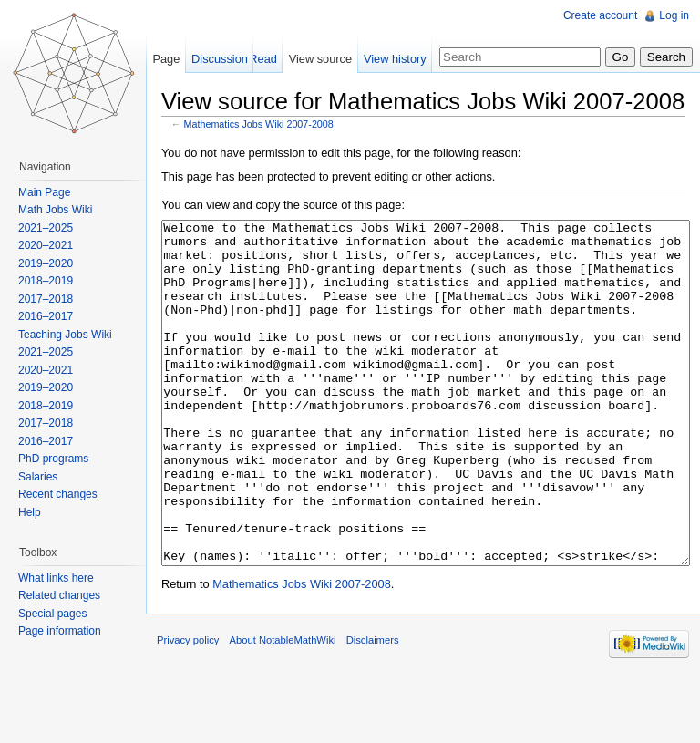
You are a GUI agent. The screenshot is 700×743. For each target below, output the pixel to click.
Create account (600, 15)
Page (166, 59)
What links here (56, 578)
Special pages (52, 614)
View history (395, 59)
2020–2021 (46, 245)
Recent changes (58, 494)
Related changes (59, 595)
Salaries (38, 477)
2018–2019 (46, 281)
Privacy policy (188, 708)
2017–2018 (46, 299)
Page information (60, 631)
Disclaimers (373, 708)
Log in (674, 15)
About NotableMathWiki (283, 708)
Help (30, 512)
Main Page (44, 192)
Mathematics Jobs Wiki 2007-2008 (259, 124)
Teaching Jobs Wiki (65, 335)
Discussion (220, 59)
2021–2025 (46, 228)
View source (320, 59)
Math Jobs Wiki (55, 210)
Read (263, 59)
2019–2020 (46, 263)
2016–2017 (46, 316)
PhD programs (53, 459)
